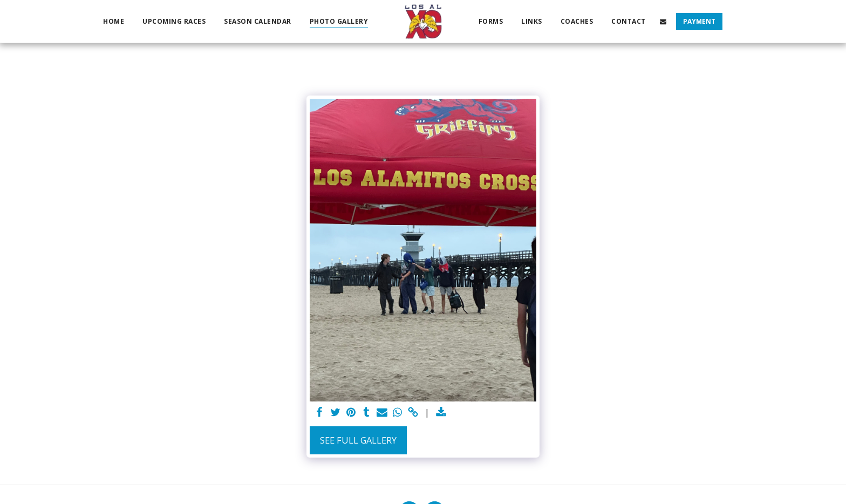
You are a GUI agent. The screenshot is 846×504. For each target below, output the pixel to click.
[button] (663, 21)
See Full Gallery (358, 440)
